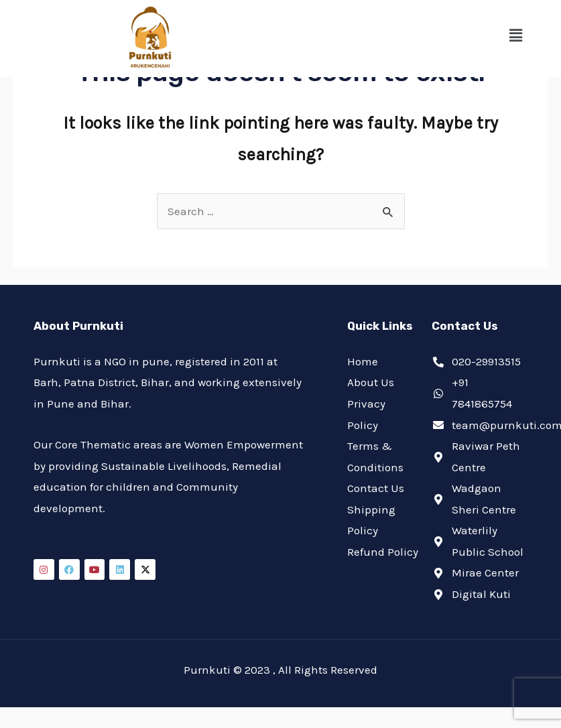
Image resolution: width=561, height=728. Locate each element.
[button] (516, 36)
